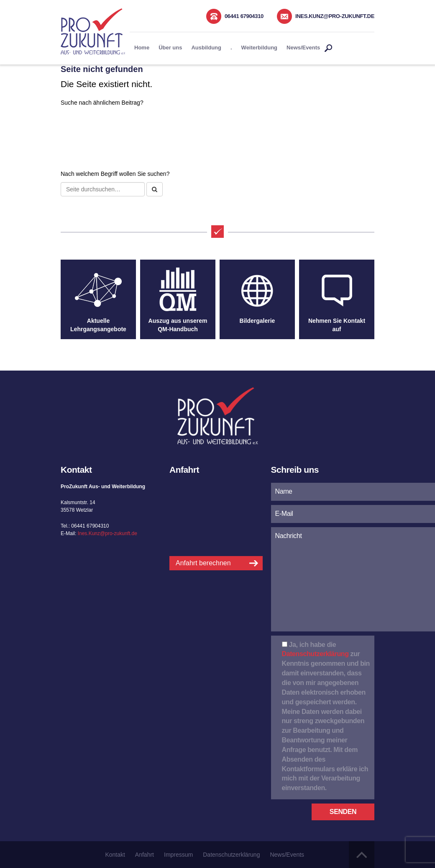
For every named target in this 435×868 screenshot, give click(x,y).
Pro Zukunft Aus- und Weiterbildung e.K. (93, 31)
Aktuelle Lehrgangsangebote (98, 325)
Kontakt (115, 855)
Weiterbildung (259, 48)
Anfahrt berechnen (203, 563)
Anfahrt (145, 855)
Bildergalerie (257, 321)
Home (142, 48)
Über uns (170, 48)
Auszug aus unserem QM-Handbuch (178, 325)
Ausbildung (206, 48)
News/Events (303, 48)
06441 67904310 (244, 16)
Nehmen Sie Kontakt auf (337, 325)
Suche (328, 48)
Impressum (178, 855)
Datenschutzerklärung (315, 654)
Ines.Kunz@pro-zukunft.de (335, 16)
